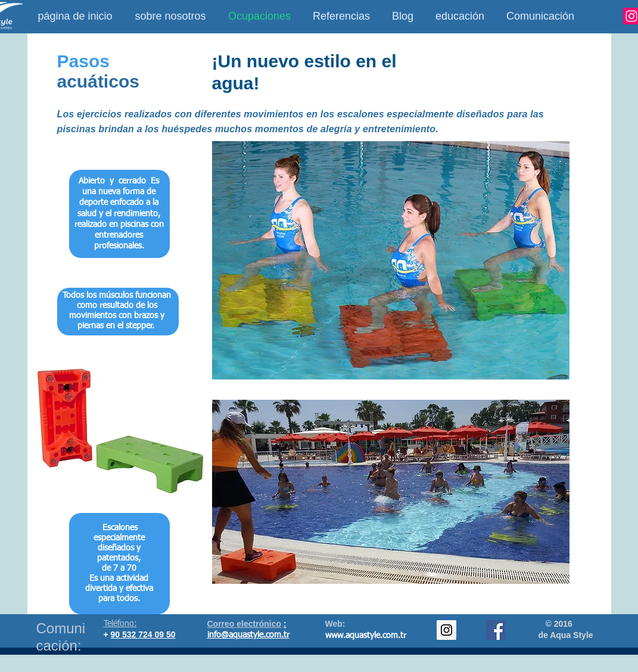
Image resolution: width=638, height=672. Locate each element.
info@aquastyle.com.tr (248, 635)
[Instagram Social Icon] (446, 630)
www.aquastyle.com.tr (366, 636)
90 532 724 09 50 (143, 634)
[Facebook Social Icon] (496, 630)
